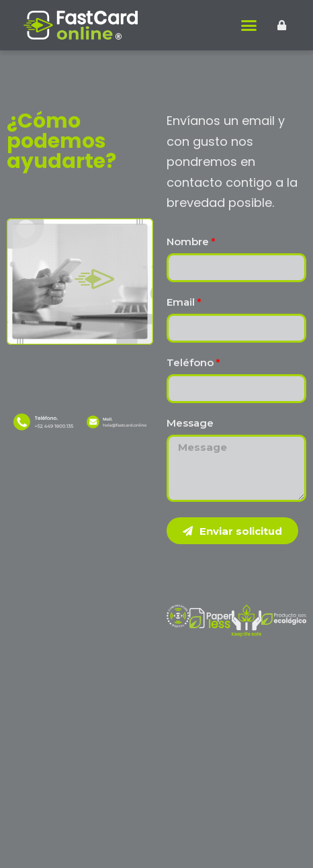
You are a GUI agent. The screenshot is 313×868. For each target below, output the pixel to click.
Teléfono (190, 363)
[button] (249, 26)
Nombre (188, 242)
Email (181, 303)
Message (190, 424)
